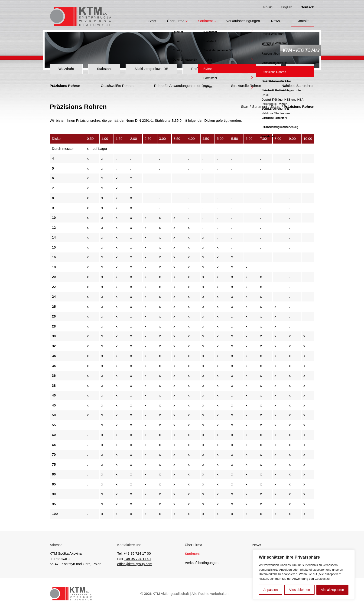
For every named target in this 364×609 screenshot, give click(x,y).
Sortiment (205, 19)
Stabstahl (104, 69)
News (276, 19)
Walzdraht (66, 69)
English (287, 6)
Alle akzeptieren (332, 590)
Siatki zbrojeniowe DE (151, 69)
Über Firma (176, 19)
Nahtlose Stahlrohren (298, 86)
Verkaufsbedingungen (243, 19)
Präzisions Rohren (65, 86)
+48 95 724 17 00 (137, 553)
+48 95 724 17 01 (138, 559)
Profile (196, 69)
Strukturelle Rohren (246, 86)
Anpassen (270, 590)
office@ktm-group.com (135, 564)
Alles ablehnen (299, 590)
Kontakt (303, 19)
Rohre (229, 69)
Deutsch (307, 6)
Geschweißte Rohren (117, 86)
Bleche (300, 69)
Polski (268, 6)
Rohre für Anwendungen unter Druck (182, 86)
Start (152, 19)
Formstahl (264, 69)
